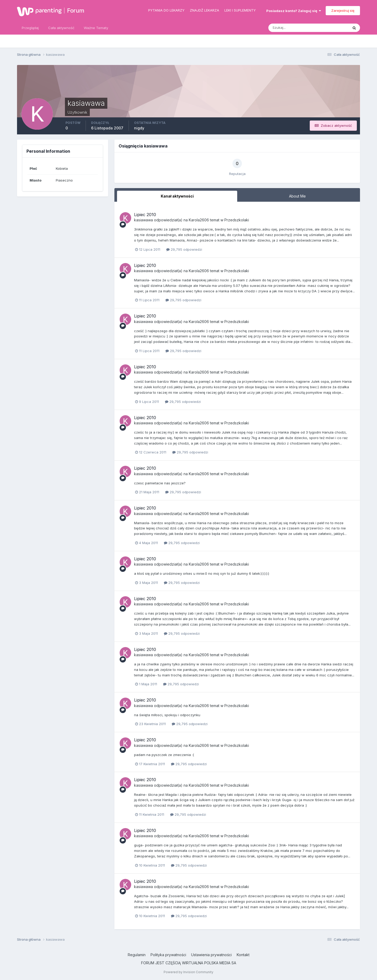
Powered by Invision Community (188, 972)
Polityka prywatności (168, 955)
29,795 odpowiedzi (184, 249)
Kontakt (243, 955)
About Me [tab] (297, 196)
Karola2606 (199, 220)
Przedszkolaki (237, 220)
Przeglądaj (30, 28)
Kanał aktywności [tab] (177, 196)
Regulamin (137, 955)
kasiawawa (143, 220)
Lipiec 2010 (145, 215)
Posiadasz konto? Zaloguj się (294, 11)
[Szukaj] (288, 28)
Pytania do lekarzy (166, 10)
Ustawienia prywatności (211, 955)
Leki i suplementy (240, 10)
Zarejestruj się (343, 10)
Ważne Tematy (96, 28)
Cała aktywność (61, 28)
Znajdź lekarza (204, 10)
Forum (76, 10)
